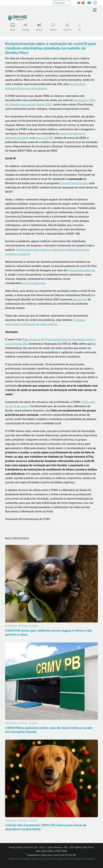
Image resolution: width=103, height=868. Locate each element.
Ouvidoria (53, 26)
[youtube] (89, 2)
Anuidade (25, 26)
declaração (80, 299)
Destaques (11, 626)
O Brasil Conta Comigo (74, 183)
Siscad (13, 26)
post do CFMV (45, 138)
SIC (80, 26)
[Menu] (95, 10)
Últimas (33, 626)
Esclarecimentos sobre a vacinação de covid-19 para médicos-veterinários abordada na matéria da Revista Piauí (50, 48)
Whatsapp (67, 26)
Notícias (23, 626)
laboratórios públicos (82, 270)
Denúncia (39, 26)
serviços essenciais (34, 283)
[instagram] (95, 2)
